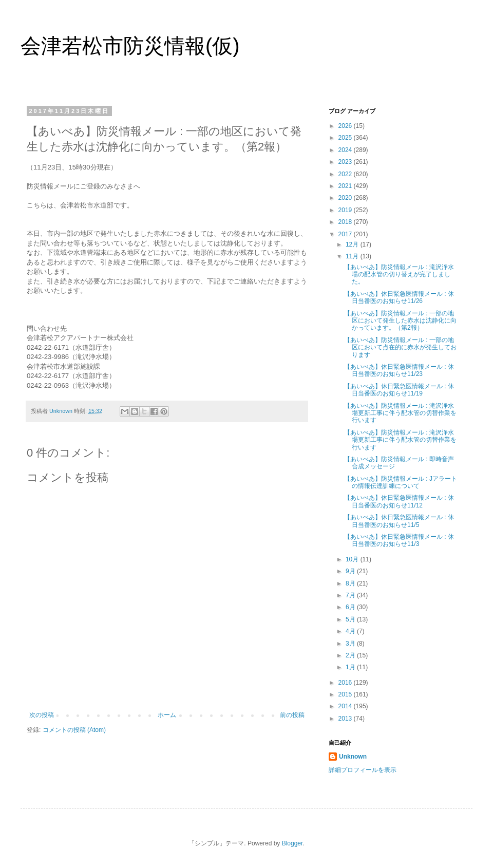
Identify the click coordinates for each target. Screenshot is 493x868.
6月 (351, 607)
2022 (346, 174)
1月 (351, 667)
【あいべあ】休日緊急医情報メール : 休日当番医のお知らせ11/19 (399, 390)
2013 (346, 719)
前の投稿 (292, 715)
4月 (351, 631)
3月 (351, 644)
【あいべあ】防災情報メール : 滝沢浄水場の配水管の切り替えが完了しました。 (399, 275)
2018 (346, 222)
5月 (351, 619)
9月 (351, 571)
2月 (351, 655)
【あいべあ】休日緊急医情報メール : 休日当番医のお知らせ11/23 (399, 370)
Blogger (292, 843)
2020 (346, 198)
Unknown (353, 757)
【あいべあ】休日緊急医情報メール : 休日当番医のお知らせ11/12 (399, 501)
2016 (346, 683)
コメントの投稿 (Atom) (74, 730)
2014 (346, 706)
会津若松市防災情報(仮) (130, 46)
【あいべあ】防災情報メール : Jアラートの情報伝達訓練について (401, 482)
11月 (353, 256)
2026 (346, 126)
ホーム (167, 715)
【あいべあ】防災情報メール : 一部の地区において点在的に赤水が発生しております (400, 347)
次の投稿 (42, 715)
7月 (351, 595)
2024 (346, 150)
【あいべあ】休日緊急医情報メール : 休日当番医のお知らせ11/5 (399, 521)
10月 (353, 559)
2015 (346, 694)
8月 (351, 583)
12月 (353, 244)
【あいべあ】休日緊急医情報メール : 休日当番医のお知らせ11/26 (399, 297)
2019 (346, 210)
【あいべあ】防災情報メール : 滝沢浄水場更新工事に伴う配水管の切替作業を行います (400, 413)
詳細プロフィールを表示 (363, 770)
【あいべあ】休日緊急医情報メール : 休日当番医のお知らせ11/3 (399, 540)
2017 (346, 234)
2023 (346, 162)
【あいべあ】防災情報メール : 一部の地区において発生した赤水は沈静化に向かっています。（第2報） (400, 321)
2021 (346, 186)
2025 (346, 138)
